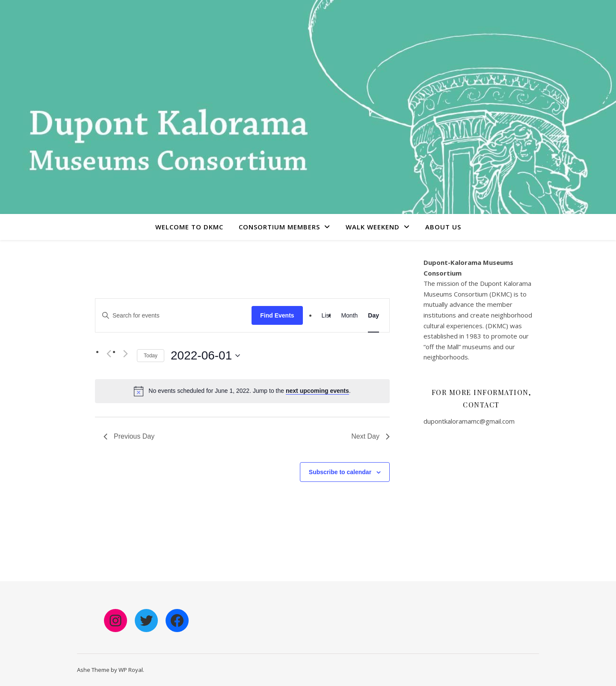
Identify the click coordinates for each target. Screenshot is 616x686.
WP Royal (131, 670)
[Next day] (125, 354)
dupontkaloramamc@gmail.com (469, 421)
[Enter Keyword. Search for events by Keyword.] (173, 316)
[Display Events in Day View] (373, 315)
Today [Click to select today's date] (151, 356)
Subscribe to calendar (340, 472)
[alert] (249, 391)
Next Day (370, 436)
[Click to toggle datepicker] (205, 356)
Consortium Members (279, 227)
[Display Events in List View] (326, 315)
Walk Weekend (373, 227)
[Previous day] (109, 354)
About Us (443, 227)
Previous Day (129, 436)
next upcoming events (317, 391)
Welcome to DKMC (189, 227)
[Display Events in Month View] (349, 315)
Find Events (277, 315)
